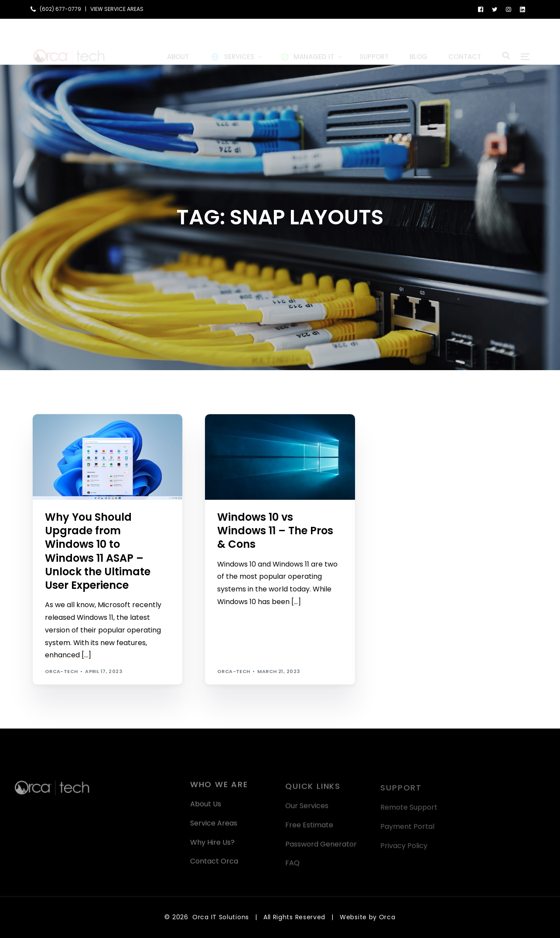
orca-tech (61, 671)
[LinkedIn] (522, 9)
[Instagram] (509, 9)
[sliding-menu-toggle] (525, 41)
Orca (387, 917)
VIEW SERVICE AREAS (117, 9)
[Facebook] (481, 9)
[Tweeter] (495, 9)
